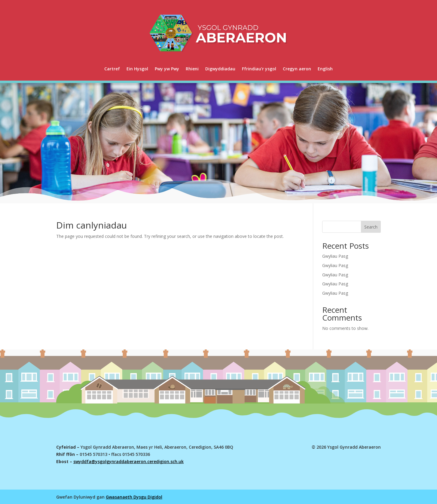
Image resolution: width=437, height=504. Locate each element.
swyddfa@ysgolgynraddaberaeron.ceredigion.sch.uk (128, 461)
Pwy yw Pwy (167, 69)
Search (371, 227)
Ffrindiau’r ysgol (259, 69)
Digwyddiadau (220, 69)
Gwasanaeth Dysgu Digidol (134, 497)
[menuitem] (325, 69)
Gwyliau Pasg (335, 256)
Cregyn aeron (297, 69)
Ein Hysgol (137, 69)
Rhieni (192, 69)
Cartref (112, 69)
